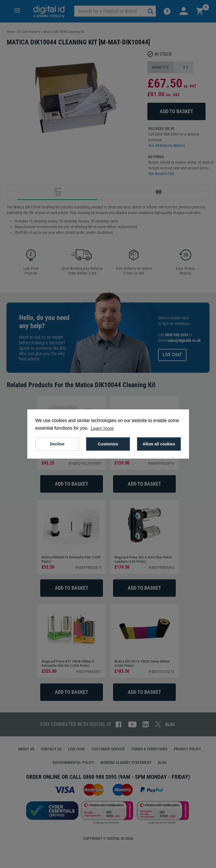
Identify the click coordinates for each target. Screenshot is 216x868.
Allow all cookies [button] (159, 444)
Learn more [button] (102, 428)
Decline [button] (57, 444)
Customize (108, 444)
